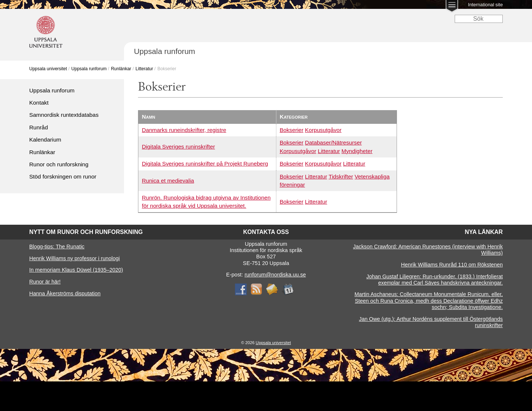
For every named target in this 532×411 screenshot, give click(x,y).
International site (485, 5)
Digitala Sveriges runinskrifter (179, 147)
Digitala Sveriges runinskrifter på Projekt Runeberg (205, 164)
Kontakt (39, 103)
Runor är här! (45, 282)
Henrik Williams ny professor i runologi (75, 258)
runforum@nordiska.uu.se (275, 275)
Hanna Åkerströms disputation (65, 293)
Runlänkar (121, 69)
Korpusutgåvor (323, 130)
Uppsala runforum (89, 69)
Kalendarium (45, 140)
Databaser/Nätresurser (333, 142)
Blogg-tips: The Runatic (57, 247)
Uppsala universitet (48, 69)
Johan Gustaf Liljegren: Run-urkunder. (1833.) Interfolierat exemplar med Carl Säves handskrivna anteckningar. (435, 280)
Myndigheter (357, 151)
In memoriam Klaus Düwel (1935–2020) (76, 270)
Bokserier (292, 130)
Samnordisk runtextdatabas (64, 115)
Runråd (38, 127)
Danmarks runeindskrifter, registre (184, 130)
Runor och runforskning (59, 164)
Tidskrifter (341, 176)
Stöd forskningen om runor (63, 176)
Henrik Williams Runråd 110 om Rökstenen (452, 265)
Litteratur (144, 69)
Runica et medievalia (168, 181)
